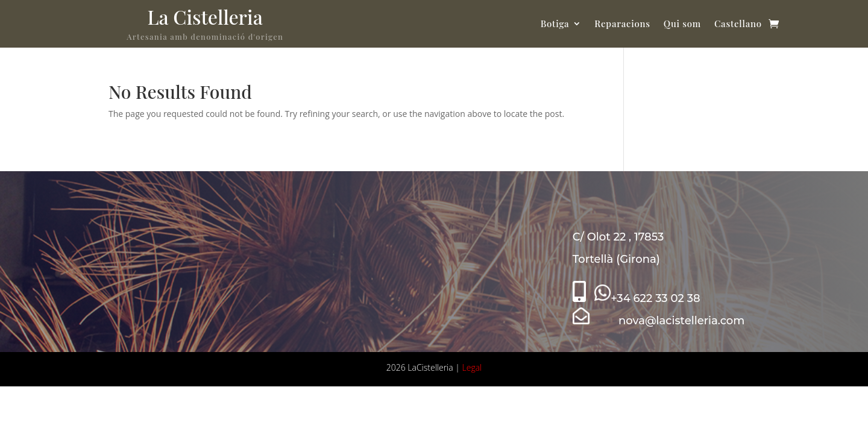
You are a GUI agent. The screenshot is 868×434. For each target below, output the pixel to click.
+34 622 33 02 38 (647, 298)
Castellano (738, 24)
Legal (472, 367)
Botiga (555, 24)
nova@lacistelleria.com (659, 321)
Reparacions (622, 24)
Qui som (682, 24)
